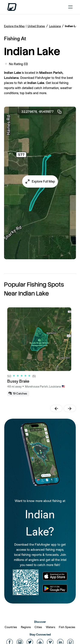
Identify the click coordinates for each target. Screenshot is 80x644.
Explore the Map (14, 26)
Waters (51, 627)
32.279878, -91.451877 (42, 112)
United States (36, 26)
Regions (26, 627)
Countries (11, 627)
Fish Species (67, 627)
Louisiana (55, 26)
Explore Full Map (43, 181)
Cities (38, 627)
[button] (40, 181)
